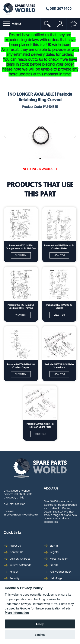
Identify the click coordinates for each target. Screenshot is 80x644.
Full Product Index (58, 572)
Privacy (11, 572)
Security (12, 578)
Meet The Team (56, 559)
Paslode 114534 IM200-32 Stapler (59, 306)
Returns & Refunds (17, 565)
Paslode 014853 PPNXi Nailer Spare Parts (59, 366)
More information (17, 613)
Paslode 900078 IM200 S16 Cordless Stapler (21, 366)
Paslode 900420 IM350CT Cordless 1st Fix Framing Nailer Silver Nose (21, 307)
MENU (12, 24)
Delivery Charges (17, 559)
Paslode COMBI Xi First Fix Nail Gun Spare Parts (40, 425)
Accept (40, 624)
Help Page (53, 578)
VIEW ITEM (21, 255)
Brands (51, 565)
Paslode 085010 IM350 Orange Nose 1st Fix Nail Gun (21, 247)
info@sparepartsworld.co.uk (21, 514)
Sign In (51, 546)
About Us (12, 546)
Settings (40, 635)
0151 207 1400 (59, 8)
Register (52, 552)
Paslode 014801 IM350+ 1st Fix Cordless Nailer (59, 247)
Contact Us (13, 552)
